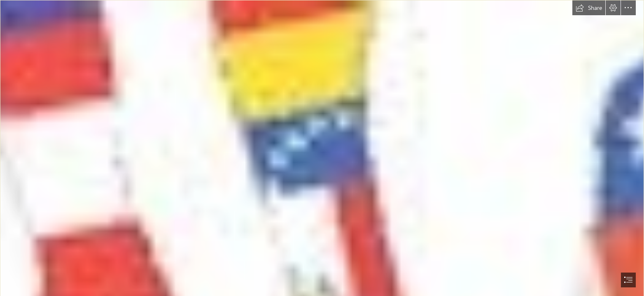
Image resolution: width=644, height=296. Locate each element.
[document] (322, 148)
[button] (589, 8)
